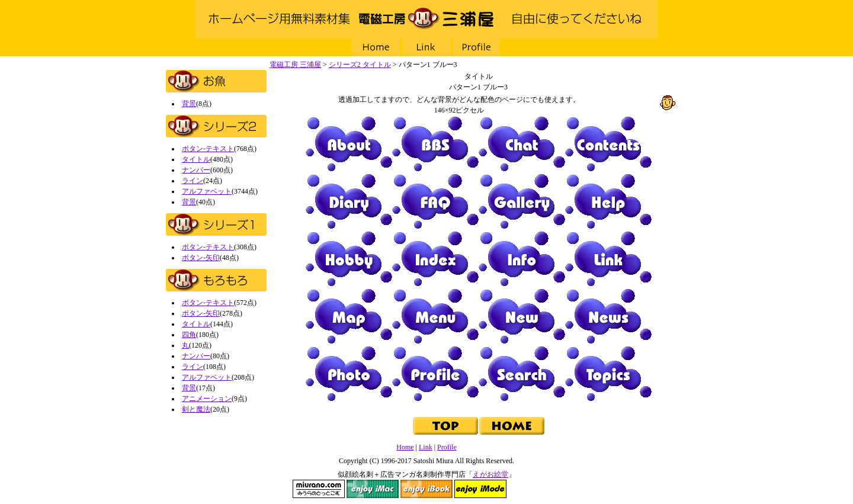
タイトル (196, 159)
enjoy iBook (426, 489)
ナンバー (196, 170)
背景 (189, 104)
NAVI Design (534, 489)
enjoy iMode (480, 489)
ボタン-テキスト (208, 149)
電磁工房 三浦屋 (426, 19)
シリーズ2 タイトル (360, 65)
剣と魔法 (196, 409)
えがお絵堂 (490, 474)
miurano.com (319, 489)
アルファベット (207, 191)
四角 (189, 335)
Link (426, 47)
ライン (193, 181)
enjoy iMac (373, 489)
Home (376, 47)
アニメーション (207, 399)
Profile (477, 47)
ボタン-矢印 (201, 258)
